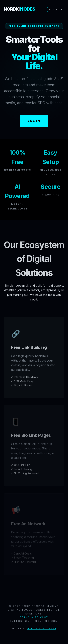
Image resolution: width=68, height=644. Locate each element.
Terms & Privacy (34, 618)
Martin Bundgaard (42, 629)
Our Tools (56, 9)
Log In (34, 121)
